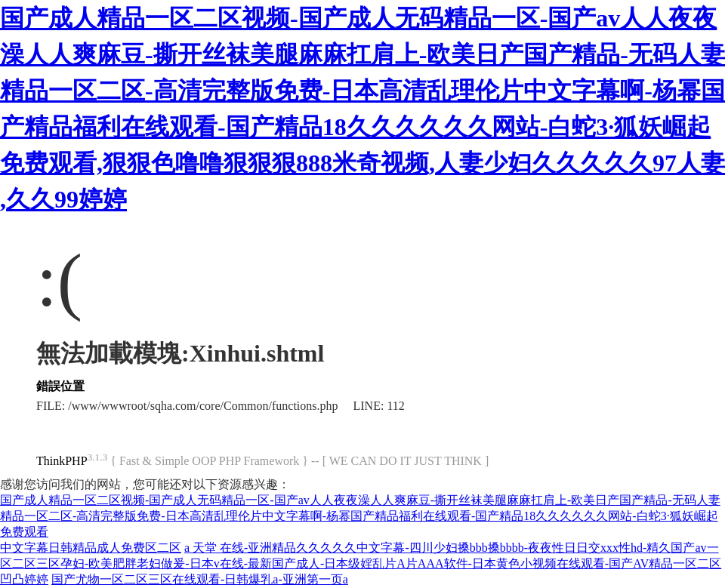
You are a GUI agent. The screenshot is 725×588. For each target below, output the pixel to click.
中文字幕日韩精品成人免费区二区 (91, 548)
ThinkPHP (62, 461)
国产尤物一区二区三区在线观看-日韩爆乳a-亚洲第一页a (200, 579)
